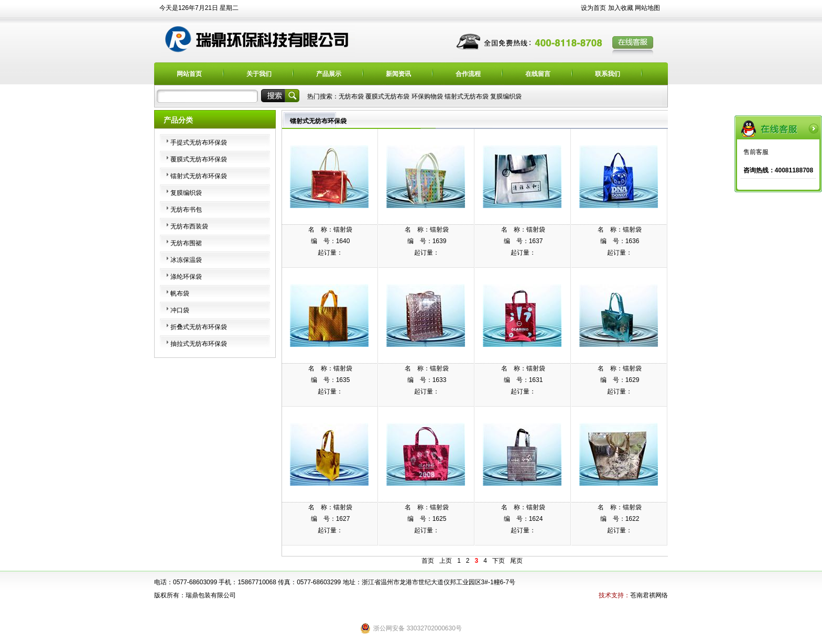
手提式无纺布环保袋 (199, 143)
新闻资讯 (398, 74)
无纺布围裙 (186, 243)
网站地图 (647, 8)
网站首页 (189, 74)
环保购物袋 (427, 96)
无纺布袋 (351, 96)
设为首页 (593, 8)
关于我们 (259, 74)
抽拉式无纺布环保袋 (199, 344)
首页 (428, 561)
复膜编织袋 (506, 96)
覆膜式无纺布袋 (387, 96)
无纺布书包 (186, 210)
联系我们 (608, 74)
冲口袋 (180, 310)
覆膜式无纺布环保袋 (199, 159)
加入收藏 (621, 8)
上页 (446, 561)
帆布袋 (180, 293)
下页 (499, 561)
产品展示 (329, 74)
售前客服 (756, 152)
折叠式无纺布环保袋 (199, 327)
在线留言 (538, 74)
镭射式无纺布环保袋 (199, 176)
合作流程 (468, 74)
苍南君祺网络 (649, 595)
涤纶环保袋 (186, 277)
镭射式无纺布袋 (467, 96)
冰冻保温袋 (186, 260)
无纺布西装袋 (189, 226)
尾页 (516, 561)
